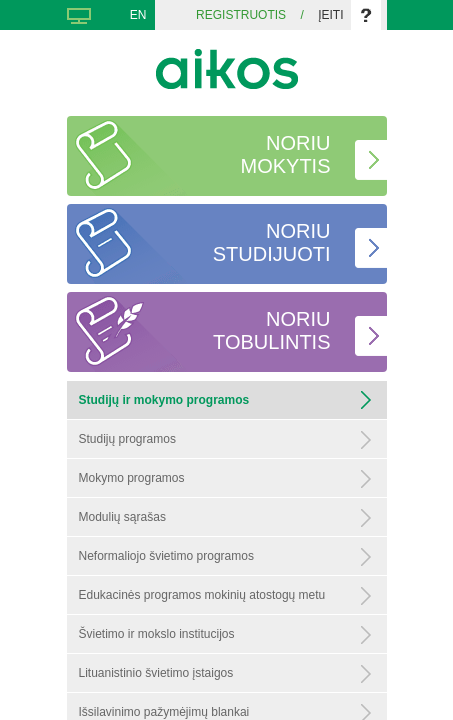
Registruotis (241, 15)
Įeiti (330, 15)
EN (138, 15)
